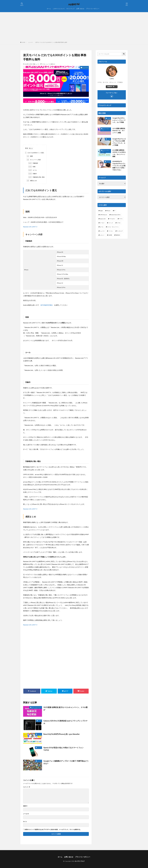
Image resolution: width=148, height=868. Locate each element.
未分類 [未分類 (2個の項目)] (110, 235)
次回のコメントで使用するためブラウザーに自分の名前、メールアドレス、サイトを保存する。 (53, 829)
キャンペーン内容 (34, 160)
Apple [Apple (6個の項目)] (101, 211)
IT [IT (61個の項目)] (115, 211)
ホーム (49, 9)
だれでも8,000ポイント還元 (34, 153)
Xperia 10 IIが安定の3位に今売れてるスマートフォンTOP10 (63, 749)
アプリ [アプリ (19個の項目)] (121, 219)
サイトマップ (70, 9)
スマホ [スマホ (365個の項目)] (119, 223)
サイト (25, 822)
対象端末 (33, 163)
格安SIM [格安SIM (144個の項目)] (118, 235)
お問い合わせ (80, 9)
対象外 (32, 174)
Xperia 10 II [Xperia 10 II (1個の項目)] (103, 219)
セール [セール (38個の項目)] (102, 227)
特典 (32, 167)
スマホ (43, 64)
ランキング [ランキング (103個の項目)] (120, 231)
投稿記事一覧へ (111, 86)
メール (26, 814)
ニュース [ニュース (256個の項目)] (102, 231)
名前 (25, 806)
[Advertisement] (74, 26)
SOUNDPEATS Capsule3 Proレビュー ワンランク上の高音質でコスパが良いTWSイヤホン (119, 166)
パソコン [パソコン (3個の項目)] (111, 231)
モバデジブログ (80, 861)
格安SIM (53, 64)
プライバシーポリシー (93, 9)
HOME (24, 42)
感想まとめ (32, 181)
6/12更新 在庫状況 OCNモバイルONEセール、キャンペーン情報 (119, 153)
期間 (30, 156)
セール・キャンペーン (36, 707)
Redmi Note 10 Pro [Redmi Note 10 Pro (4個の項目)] (116, 215)
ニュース (30, 42)
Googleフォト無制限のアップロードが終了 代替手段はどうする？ (66, 762)
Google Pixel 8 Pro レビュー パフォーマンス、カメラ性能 (119, 120)
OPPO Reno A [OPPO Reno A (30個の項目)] (103, 215)
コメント (27, 787)
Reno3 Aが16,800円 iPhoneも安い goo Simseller (62, 734)
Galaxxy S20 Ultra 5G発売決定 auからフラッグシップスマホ (65, 722)
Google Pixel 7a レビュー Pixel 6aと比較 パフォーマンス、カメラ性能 (119, 142)
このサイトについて (59, 9)
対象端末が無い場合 (36, 177)
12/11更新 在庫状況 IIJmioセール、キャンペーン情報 (119, 131)
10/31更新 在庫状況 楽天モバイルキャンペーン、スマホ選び (65, 709)
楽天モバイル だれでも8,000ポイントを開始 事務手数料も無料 (51, 42)
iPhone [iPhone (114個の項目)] (109, 211)
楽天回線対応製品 (47, 305)
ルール (32, 170)
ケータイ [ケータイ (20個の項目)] (102, 223)
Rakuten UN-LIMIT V (30, 227)
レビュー (108, 162)
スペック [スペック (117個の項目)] (111, 223)
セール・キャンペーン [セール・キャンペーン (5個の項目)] (113, 227)
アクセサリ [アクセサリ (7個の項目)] (112, 219)
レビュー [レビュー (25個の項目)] (102, 235)
